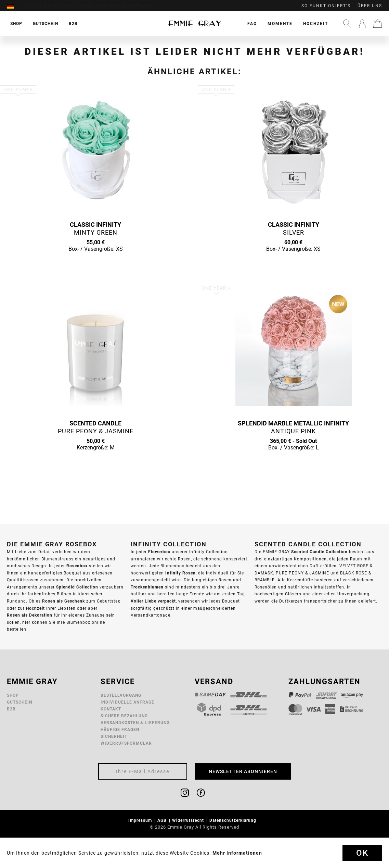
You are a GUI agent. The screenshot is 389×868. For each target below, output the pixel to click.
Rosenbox (77, 566)
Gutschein (20, 702)
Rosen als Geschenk (63, 601)
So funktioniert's (326, 6)
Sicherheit (114, 736)
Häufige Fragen (120, 729)
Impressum (141, 820)
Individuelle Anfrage (127, 702)
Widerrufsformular (126, 743)
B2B (11, 709)
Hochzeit (316, 23)
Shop (13, 695)
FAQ (252, 23)
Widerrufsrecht (189, 820)
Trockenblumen (147, 587)
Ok (362, 853)
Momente (280, 23)
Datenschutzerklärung (234, 820)
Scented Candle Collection (319, 552)
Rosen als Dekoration (30, 615)
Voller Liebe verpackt (153, 601)
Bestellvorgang (121, 695)
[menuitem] (14, 6)
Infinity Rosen (180, 573)
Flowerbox (159, 552)
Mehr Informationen (237, 853)
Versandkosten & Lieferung (135, 723)
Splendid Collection (77, 587)
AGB (163, 820)
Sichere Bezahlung (124, 716)
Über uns (370, 6)
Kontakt (111, 709)
